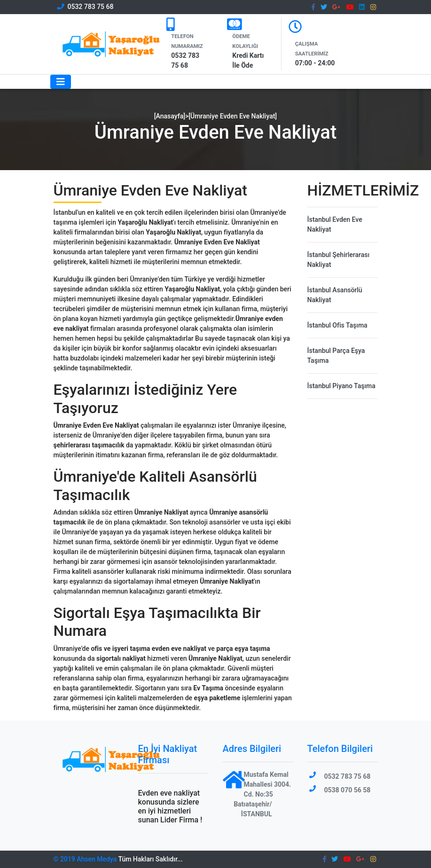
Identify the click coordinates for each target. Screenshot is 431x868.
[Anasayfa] (170, 116)
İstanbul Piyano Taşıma (341, 386)
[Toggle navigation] (61, 82)
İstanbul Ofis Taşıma (337, 325)
